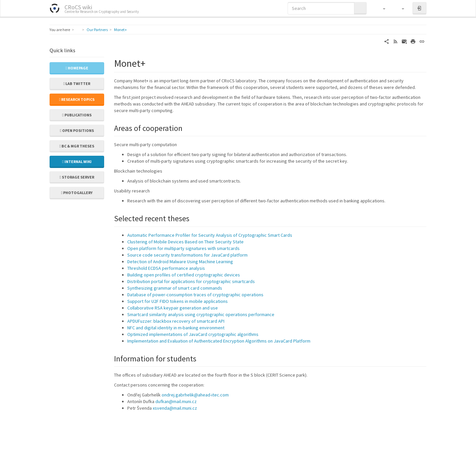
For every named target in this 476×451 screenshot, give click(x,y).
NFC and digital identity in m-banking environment (176, 328)
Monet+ (120, 30)
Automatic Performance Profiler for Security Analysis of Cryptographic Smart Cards (210, 235)
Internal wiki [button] (77, 162)
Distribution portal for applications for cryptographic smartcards (191, 281)
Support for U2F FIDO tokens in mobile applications (178, 301)
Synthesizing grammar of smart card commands (175, 288)
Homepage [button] (77, 68)
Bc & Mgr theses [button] (77, 146)
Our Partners (97, 30)
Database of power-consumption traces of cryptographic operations (195, 295)
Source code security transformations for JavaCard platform (187, 255)
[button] (381, 8)
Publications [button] (77, 115)
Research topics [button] (77, 99)
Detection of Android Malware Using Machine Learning (180, 262)
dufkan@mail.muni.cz (176, 401)
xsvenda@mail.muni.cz (175, 408)
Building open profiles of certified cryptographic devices (184, 275)
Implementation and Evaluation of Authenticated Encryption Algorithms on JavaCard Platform (219, 341)
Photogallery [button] (77, 193)
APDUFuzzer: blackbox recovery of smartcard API (176, 321)
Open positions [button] (77, 130)
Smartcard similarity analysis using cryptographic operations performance (201, 314)
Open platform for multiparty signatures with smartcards (183, 248)
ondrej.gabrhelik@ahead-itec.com (195, 395)
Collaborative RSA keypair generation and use (173, 308)
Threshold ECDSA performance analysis (166, 268)
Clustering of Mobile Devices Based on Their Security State (185, 242)
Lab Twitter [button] (77, 83)
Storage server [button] (77, 177)
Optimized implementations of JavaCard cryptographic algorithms (193, 334)
